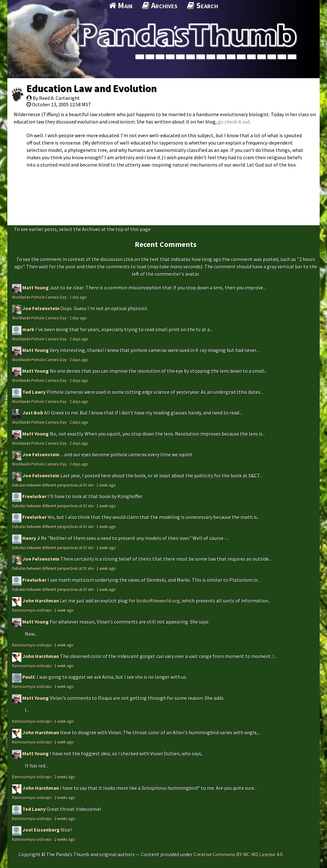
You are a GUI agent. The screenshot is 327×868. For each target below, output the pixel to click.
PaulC (29, 677)
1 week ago (106, 485)
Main (121, 5)
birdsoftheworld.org (158, 601)
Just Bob (33, 413)
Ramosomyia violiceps (32, 610)
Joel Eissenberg (41, 830)
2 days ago (79, 339)
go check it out (234, 122)
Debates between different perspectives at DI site (53, 485)
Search (203, 5)
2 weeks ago (65, 777)
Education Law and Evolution (92, 88)
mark (28, 329)
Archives (160, 5)
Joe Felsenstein (41, 308)
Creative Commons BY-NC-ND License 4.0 (238, 854)
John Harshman (41, 601)
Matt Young (36, 288)
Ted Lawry (34, 392)
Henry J (31, 538)
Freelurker (34, 496)
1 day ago (78, 297)
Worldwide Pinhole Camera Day (39, 297)
